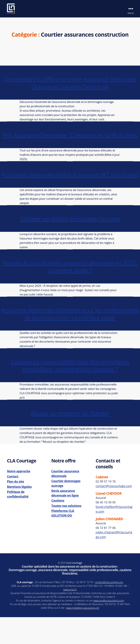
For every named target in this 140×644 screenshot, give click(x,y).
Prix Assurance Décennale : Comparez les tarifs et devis (70, 144)
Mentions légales (19, 514)
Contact (13, 504)
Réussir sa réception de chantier (70, 441)
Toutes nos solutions (66, 532)
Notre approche (18, 499)
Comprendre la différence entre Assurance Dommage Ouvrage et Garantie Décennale (70, 88)
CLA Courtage (74, 590)
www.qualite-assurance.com (109, 627)
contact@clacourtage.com (113, 514)
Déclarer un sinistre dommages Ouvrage (70, 239)
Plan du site (15, 509)
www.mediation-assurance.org (83, 635)
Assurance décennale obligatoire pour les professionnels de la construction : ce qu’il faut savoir (70, 338)
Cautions (58, 527)
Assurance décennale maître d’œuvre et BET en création (70, 191)
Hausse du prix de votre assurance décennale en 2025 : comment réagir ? (70, 287)
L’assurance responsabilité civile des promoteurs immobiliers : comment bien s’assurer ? (70, 393)
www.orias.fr (70, 616)
